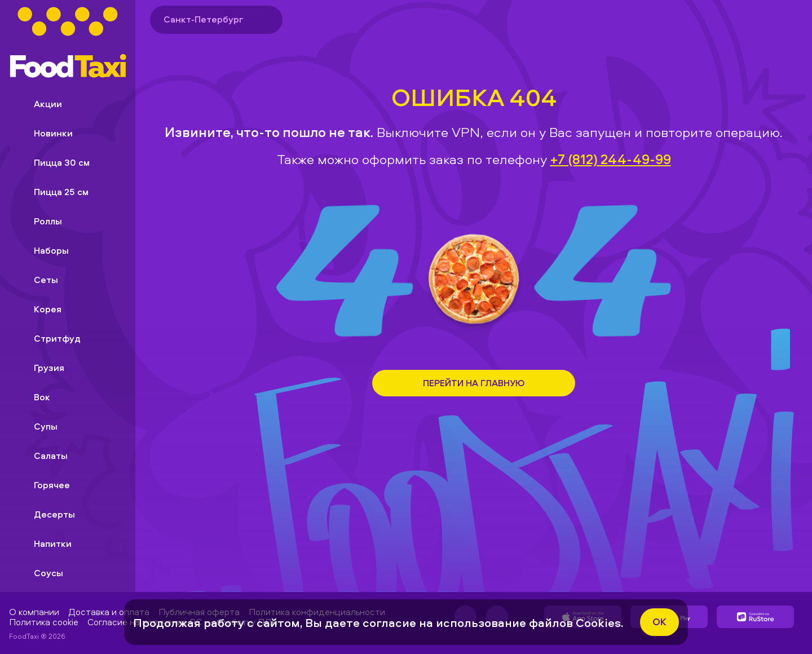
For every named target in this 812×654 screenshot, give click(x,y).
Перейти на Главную (474, 383)
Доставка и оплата (109, 612)
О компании (34, 612)
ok (659, 622)
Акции (39, 104)
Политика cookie (44, 622)
